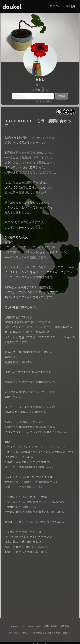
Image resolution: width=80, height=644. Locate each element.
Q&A (39, 626)
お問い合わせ (51, 626)
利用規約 (64, 626)
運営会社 (67, 633)
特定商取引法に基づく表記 (47, 633)
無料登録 (70, 7)
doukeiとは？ (18, 626)
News (30, 626)
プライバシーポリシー (19, 633)
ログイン (55, 6)
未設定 (62, 96)
